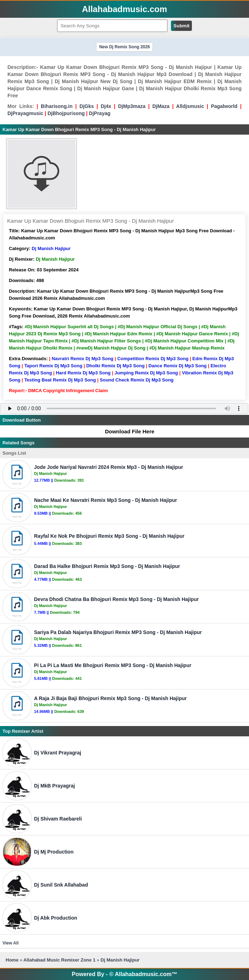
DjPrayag (100, 113)
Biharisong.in (57, 106)
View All (10, 943)
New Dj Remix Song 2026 (125, 47)
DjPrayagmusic (25, 113)
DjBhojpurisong (66, 113)
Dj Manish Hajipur (51, 248)
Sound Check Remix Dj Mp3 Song (137, 380)
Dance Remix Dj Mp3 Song (178, 366)
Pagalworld (224, 106)
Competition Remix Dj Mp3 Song (153, 359)
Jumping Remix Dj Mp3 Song (146, 373)
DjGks (87, 106)
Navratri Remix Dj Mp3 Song (83, 359)
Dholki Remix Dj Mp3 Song (115, 366)
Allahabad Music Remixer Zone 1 (59, 960)
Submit (181, 26)
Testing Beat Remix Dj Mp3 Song (60, 380)
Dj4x (106, 106)
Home (12, 960)
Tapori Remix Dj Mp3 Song (53, 366)
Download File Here (126, 431)
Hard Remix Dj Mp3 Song (83, 373)
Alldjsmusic (190, 106)
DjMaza (161, 106)
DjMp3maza (132, 106)
